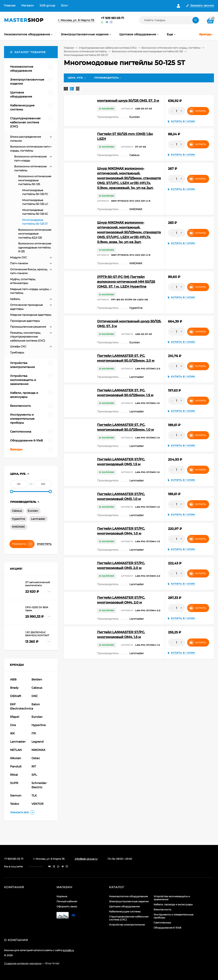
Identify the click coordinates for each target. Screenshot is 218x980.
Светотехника (162, 923)
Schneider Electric (39, 785)
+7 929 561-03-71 (112, 18)
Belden (37, 679)
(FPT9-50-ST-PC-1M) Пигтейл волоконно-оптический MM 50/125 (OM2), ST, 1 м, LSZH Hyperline (126, 282)
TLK (34, 796)
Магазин (27, 5)
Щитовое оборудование (124, 906)
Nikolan (16, 758)
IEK (12, 733)
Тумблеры (17, 352)
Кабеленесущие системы (125, 911)
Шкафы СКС (18, 346)
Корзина (62, 896)
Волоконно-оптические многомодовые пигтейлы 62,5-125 (34, 234)
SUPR (14, 783)
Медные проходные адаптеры (31, 315)
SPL (34, 775)
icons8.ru (68, 950)
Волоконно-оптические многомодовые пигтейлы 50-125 (147, 51)
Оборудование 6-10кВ (167, 928)
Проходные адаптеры (25, 321)
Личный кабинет (67, 901)
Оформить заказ (67, 906)
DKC (35, 696)
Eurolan (33, 511)
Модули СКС (18, 257)
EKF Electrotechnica (20, 706)
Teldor (15, 804)
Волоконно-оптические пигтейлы (85, 51)
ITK (34, 733)
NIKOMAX (18, 527)
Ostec (36, 758)
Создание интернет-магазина (23, 963)
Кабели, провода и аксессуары (173, 904)
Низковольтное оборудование (128, 896)
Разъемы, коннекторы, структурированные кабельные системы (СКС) (28, 337)
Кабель (15, 299)
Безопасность (162, 909)
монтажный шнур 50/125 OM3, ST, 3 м (128, 101)
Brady (14, 688)
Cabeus (17, 511)
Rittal (14, 775)
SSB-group (47, 5)
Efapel (15, 717)
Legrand (38, 742)
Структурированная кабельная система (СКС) (108, 48)
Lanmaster (38, 519)
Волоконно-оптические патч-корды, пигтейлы (171, 48)
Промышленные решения (28, 327)
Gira (13, 725)
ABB (13, 679)
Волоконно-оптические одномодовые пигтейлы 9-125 (34, 247)
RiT (34, 766)
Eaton (36, 704)
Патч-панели (19, 263)
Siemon (16, 796)
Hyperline (18, 519)
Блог (64, 5)
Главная (10, 5)
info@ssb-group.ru (86, 859)
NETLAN (16, 750)
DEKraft (16, 696)
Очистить (44, 544)
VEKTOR (37, 804)
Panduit (16, 766)
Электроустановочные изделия (129, 901)
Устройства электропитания (127, 925)
